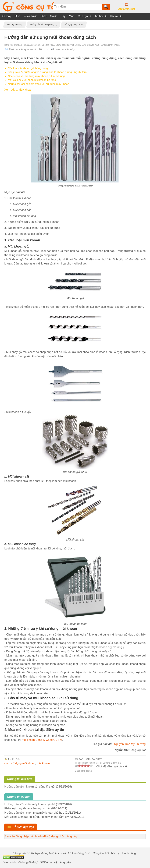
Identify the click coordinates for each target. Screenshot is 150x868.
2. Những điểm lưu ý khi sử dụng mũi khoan (32, 222)
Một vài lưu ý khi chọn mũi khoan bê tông (32, 80)
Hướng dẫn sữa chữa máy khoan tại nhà (30, 804)
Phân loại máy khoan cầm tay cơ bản (27, 808)
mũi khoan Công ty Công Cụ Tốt (42, 740)
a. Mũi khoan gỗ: (20, 204)
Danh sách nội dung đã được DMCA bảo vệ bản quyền (37, 862)
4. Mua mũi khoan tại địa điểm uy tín (27, 234)
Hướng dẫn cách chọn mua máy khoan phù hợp (34, 813)
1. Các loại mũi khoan (18, 198)
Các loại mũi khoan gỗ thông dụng (28, 68)
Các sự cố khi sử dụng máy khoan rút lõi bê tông (36, 76)
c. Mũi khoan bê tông (23, 216)
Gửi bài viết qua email (23, 49)
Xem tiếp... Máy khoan (18, 90)
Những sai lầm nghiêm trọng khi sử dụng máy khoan (38, 84)
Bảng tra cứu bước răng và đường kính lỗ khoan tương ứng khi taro (47, 72)
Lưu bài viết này (65, 49)
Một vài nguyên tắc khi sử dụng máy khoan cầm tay (37, 817)
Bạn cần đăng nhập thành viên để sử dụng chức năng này (41, 836)
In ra (46, 49)
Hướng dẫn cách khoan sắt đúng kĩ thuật (30, 787)
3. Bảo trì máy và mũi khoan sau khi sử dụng (32, 228)
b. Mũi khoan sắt (20, 210)
